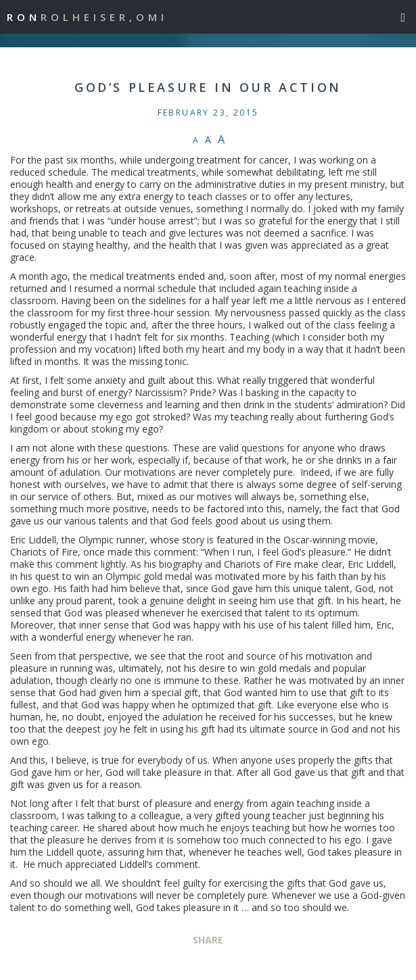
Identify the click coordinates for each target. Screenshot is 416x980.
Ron (87, 17)
